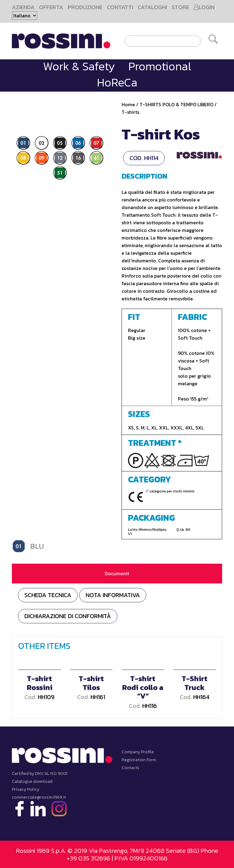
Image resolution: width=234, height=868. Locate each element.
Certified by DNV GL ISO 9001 (40, 773)
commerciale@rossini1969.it (39, 797)
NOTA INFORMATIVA (113, 595)
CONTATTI (120, 7)
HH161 (98, 697)
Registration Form (139, 760)
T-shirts (130, 112)
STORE (180, 7)
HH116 (150, 706)
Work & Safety (79, 66)
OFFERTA (51, 7)
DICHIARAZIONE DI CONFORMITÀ (68, 616)
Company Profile (138, 752)
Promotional (160, 66)
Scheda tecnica (48, 595)
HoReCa (117, 82)
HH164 (201, 697)
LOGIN (204, 7)
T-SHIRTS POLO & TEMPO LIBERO (176, 104)
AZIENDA (23, 7)
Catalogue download (32, 781)
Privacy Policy (26, 789)
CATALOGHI (152, 7)
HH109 (46, 697)
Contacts (130, 768)
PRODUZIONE (85, 7)
